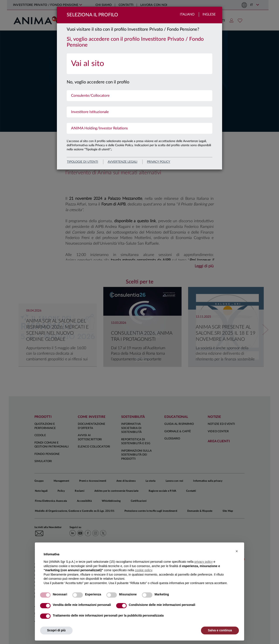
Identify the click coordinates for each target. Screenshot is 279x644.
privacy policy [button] (204, 562)
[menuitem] (139, 64)
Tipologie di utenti (83, 162)
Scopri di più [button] (56, 630)
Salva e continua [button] (220, 630)
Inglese (209, 14)
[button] (237, 551)
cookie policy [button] (144, 570)
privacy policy (159, 162)
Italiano (187, 14)
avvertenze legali (122, 162)
